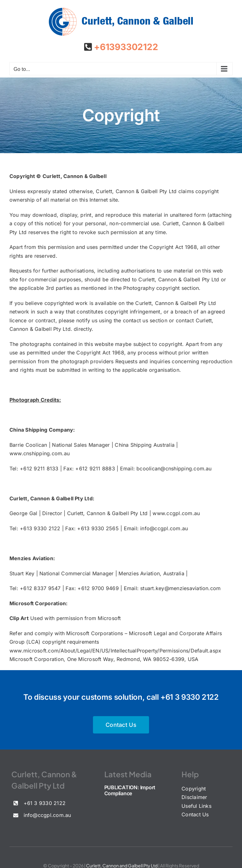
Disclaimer (194, 797)
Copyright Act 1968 (173, 247)
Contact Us (195, 814)
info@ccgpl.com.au (164, 528)
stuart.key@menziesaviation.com (180, 588)
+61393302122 (125, 47)
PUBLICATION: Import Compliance (130, 790)
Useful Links (196, 806)
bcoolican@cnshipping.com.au (174, 468)
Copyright (194, 789)
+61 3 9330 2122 (190, 697)
